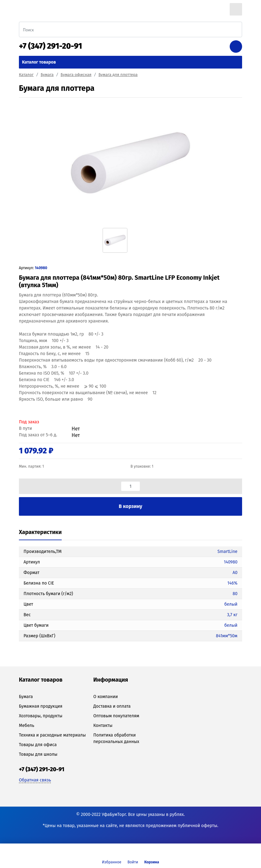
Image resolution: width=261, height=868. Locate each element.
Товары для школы (38, 754)
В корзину (130, 506)
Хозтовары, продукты (41, 716)
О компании (106, 697)
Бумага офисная (76, 75)
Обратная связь (35, 780)
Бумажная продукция (41, 706)
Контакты (103, 726)
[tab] (40, 533)
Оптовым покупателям (116, 716)
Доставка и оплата (112, 706)
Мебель (27, 726)
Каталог (26, 75)
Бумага (47, 75)
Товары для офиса (38, 745)
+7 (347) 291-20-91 (51, 46)
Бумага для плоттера (118, 75)
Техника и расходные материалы (52, 735)
